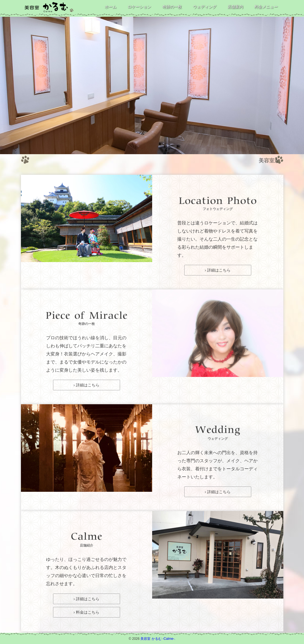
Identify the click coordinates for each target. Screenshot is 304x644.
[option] (152, 85)
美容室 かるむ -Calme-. (158, 639)
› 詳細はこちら (218, 270)
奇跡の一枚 (172, 7)
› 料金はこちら (86, 612)
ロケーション (139, 7)
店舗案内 (235, 7)
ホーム (111, 7)
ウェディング (205, 7)
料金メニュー (266, 7)
